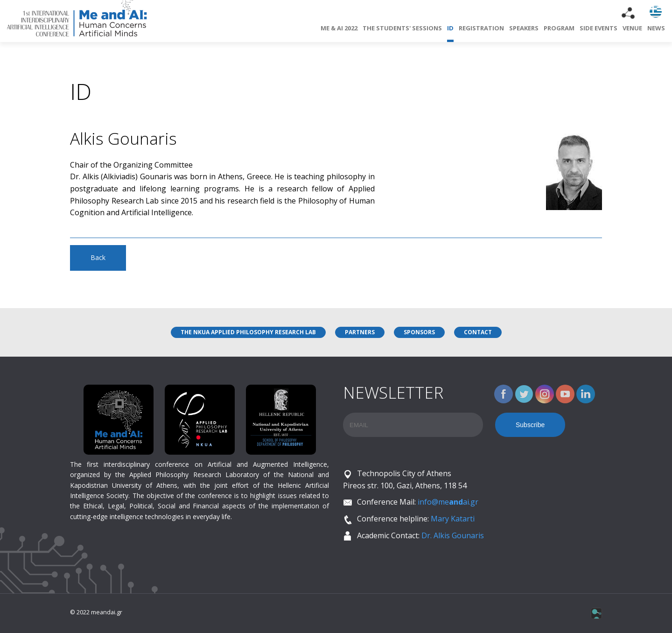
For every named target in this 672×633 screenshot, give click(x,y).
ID (450, 33)
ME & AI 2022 (339, 28)
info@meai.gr (448, 502)
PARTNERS (360, 332)
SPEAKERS (524, 28)
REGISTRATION (481, 28)
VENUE (632, 28)
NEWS (656, 28)
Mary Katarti (453, 519)
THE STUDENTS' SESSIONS (402, 28)
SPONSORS (419, 332)
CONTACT (478, 332)
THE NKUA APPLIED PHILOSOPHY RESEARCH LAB (248, 332)
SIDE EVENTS (598, 28)
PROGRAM (559, 28)
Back (98, 257)
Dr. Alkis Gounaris (453, 535)
